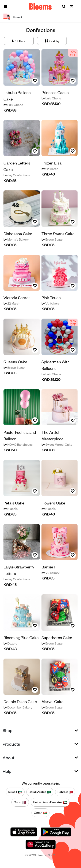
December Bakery (18, 707)
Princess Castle (55, 92)
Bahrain (65, 792)
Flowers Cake (53, 503)
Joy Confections (17, 175)
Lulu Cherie (13, 105)
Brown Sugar (52, 239)
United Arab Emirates (50, 802)
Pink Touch (51, 297)
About (9, 757)
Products (11, 744)
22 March (50, 169)
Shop (8, 730)
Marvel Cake (52, 701)
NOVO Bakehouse (18, 444)
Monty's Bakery (16, 239)
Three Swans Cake (58, 233)
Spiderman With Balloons (56, 365)
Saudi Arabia (40, 792)
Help (7, 771)
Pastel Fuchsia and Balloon (20, 435)
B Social (11, 509)
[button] (6, 6)
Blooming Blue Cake (21, 637)
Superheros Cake (57, 637)
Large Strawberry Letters (19, 570)
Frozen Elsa (52, 163)
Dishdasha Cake (18, 233)
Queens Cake (15, 361)
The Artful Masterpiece (52, 435)
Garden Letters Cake (17, 166)
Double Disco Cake (20, 701)
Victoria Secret (17, 297)
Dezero (10, 643)
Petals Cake (14, 503)
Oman (41, 813)
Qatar (20, 802)
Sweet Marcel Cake (57, 444)
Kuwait (15, 792)
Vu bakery (50, 303)
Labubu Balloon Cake (17, 95)
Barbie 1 (48, 567)
